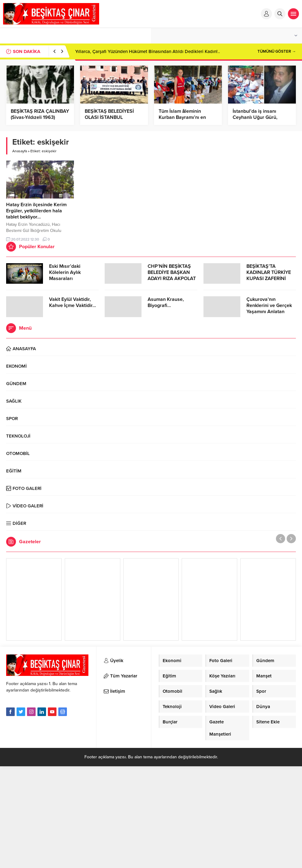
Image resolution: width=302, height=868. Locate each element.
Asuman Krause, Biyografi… (166, 302)
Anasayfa (20, 151)
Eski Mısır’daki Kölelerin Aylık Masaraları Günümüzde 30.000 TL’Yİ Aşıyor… (71, 279)
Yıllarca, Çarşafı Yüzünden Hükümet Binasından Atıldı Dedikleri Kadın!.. (148, 51)
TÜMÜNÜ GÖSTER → (277, 51)
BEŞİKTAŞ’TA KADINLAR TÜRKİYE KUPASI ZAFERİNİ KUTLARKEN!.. (269, 275)
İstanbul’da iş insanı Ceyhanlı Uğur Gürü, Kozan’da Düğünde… (255, 117)
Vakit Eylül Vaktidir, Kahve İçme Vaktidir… (73, 302)
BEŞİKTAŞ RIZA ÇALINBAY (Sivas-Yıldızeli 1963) (40, 114)
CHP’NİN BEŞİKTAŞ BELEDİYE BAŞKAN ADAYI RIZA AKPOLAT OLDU (172, 275)
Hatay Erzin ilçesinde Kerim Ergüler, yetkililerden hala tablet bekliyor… (36, 211)
